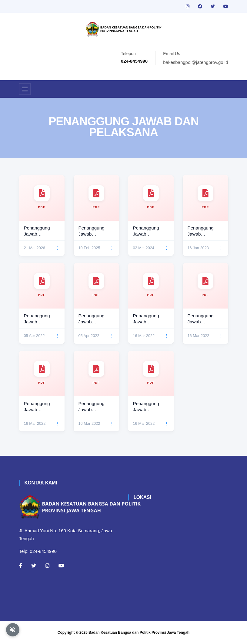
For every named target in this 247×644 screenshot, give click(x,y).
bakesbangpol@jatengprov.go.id (195, 62)
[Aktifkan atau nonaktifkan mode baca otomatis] (13, 630)
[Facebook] (21, 566)
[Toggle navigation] (25, 89)
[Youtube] (61, 566)
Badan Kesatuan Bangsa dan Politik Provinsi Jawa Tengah (139, 632)
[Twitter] (34, 566)
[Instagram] (47, 566)
